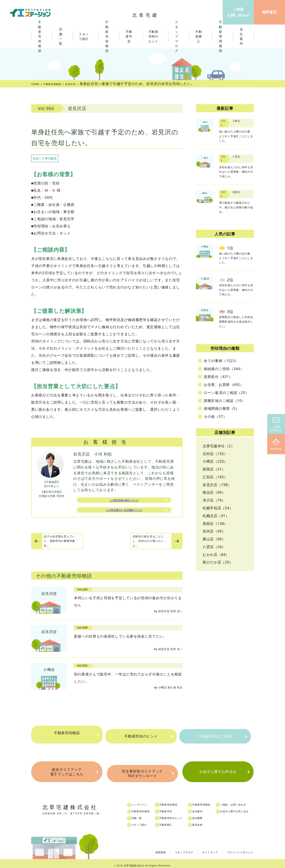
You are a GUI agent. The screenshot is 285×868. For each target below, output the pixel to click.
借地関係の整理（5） (222, 408)
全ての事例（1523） (221, 361)
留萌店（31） (214, 469)
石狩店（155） (215, 454)
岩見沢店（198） (217, 485)
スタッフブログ (171, 848)
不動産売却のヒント (141, 736)
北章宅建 (147, 13)
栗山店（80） (214, 539)
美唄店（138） (215, 524)
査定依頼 (205, 821)
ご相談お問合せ (276, 425)
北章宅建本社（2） (219, 446)
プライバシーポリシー (237, 848)
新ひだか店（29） (218, 562)
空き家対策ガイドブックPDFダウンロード (142, 771)
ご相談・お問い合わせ (243, 801)
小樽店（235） (215, 461)
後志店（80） (214, 492)
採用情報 (144, 848)
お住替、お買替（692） (224, 385)
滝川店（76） (214, 500)
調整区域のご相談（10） (225, 401)
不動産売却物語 (67, 736)
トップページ (144, 801)
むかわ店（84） (216, 555)
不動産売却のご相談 (215, 736)
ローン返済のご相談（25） (226, 393)
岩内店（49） (214, 531)
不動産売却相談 (145, 808)
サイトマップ (201, 848)
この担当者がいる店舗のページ (124, 513)
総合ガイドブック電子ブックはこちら (67, 771)
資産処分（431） (218, 377)
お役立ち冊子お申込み (218, 771)
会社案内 (205, 808)
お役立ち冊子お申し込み (245, 808)
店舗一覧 (141, 814)
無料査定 (276, 445)
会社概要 (205, 814)
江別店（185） (215, 477)
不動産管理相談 (210, 801)
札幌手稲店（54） (218, 508)
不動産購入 (172, 821)
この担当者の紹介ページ (124, 501)
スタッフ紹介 (144, 821)
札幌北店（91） (216, 516)
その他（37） (215, 416)
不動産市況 (131, 36)
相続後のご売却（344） (224, 369)
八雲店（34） (214, 547)
